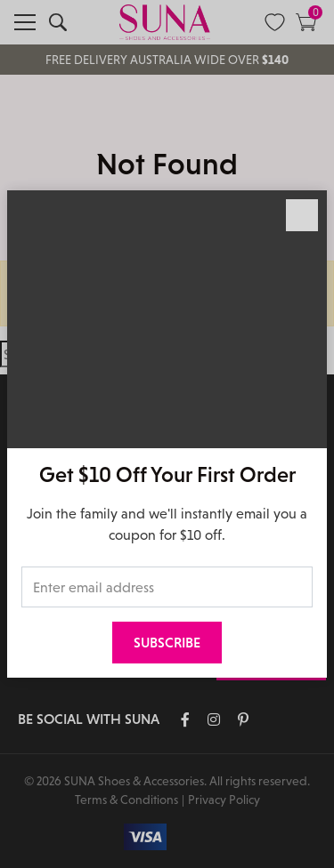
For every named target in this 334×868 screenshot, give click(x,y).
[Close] (302, 215)
